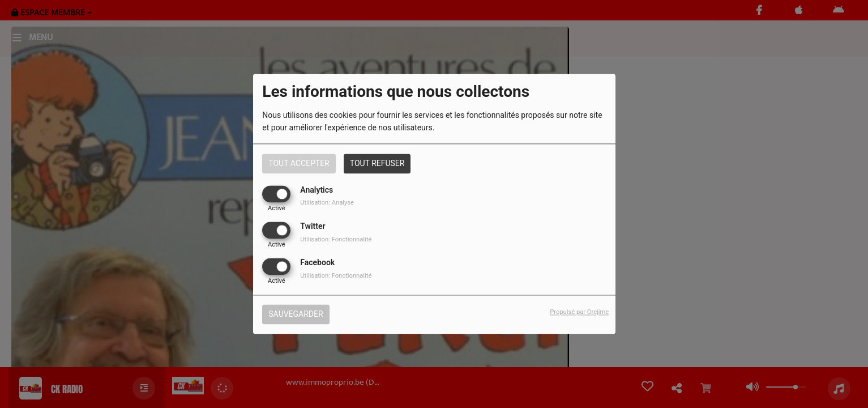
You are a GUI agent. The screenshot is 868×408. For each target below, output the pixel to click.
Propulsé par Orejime (579, 313)
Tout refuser (377, 163)
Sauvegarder (296, 314)
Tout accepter (299, 163)
